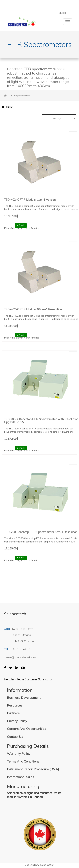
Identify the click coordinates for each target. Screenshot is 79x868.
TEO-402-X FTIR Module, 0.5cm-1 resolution (33, 309)
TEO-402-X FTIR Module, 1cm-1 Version (30, 200)
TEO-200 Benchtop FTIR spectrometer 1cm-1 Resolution (41, 532)
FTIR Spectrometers (20, 96)
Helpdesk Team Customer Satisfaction (29, 679)
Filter (8, 107)
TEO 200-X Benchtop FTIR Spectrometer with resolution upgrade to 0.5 (41, 421)
